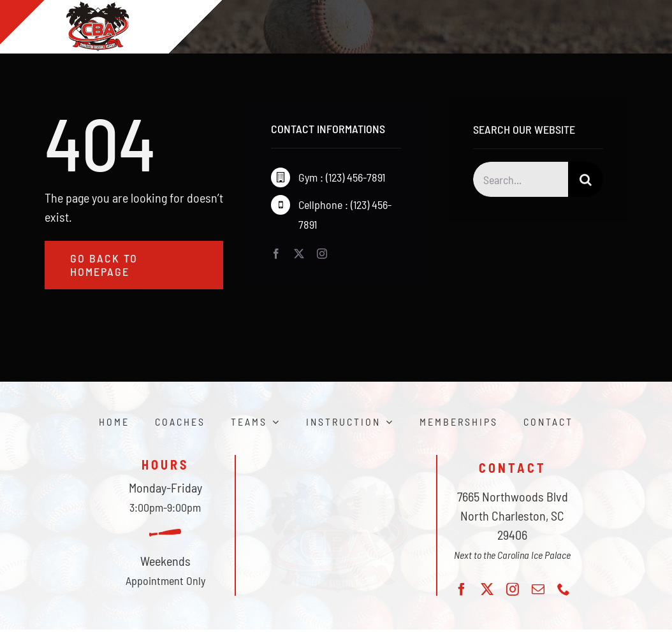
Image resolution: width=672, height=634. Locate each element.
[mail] (538, 589)
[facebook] (276, 254)
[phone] (564, 589)
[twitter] (299, 254)
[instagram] (322, 254)
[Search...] (521, 181)
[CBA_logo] (336, 476)
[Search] (586, 181)
